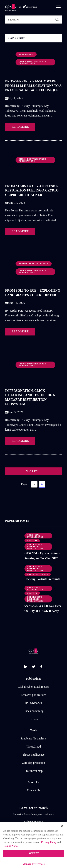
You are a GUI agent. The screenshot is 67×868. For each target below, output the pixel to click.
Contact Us (33, 790)
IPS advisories (33, 703)
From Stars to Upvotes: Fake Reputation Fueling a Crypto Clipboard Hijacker (32, 190)
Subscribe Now (34, 822)
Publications (34, 679)
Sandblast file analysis (33, 739)
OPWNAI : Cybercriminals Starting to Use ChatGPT (43, 556)
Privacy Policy (49, 847)
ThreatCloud (34, 747)
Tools (33, 730)
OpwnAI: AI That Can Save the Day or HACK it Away (43, 608)
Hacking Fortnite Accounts (42, 579)
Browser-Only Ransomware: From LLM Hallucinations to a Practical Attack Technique (33, 86)
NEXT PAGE (34, 471)
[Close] (62, 830)
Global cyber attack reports (34, 687)
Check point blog (34, 711)
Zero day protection (34, 763)
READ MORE (20, 127)
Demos (34, 719)
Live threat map (33, 771)
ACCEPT (33, 858)
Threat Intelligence (33, 755)
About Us (34, 782)
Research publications (33, 695)
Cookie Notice (11, 850)
